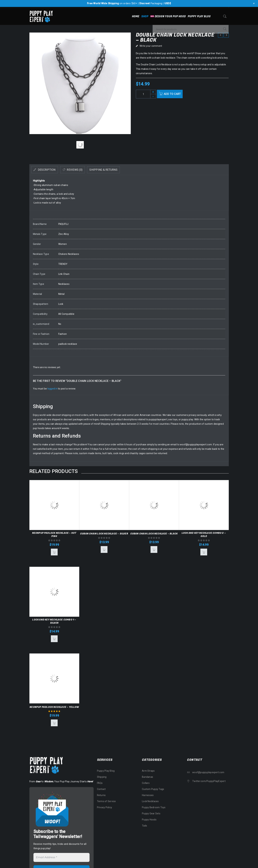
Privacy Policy (105, 807)
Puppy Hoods (149, 820)
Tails (144, 826)
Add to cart (174, 94)
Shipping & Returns (118, 170)
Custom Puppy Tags (153, 789)
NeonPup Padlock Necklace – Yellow (54, 707)
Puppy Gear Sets (151, 813)
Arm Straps (148, 771)
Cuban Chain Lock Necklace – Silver (104, 534)
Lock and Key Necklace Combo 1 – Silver (54, 621)
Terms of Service (106, 801)
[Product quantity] (146, 94)
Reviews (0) (83, 170)
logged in (52, 389)
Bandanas (148, 777)
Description (49, 170)
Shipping (102, 777)
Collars (146, 783)
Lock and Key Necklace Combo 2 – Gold (204, 535)
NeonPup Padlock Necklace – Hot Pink (54, 535)
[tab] (47, 170)
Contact (101, 789)
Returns (101, 795)
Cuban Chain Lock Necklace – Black (154, 534)
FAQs (100, 783)
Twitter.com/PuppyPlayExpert (209, 781)
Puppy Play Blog (106, 771)
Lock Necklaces (150, 801)
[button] (54, 552)
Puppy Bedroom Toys (154, 807)
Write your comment (151, 46)
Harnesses (148, 795)
